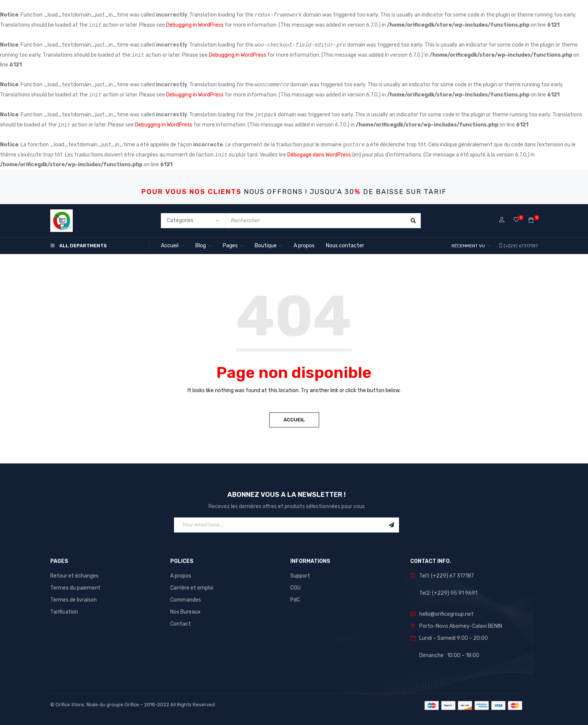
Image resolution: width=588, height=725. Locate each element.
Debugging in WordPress (195, 25)
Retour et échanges (74, 576)
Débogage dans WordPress (319, 155)
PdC (295, 600)
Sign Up (391, 525)
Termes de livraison (73, 600)
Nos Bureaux (185, 612)
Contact (181, 624)
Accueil (294, 420)
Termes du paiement (75, 588)
